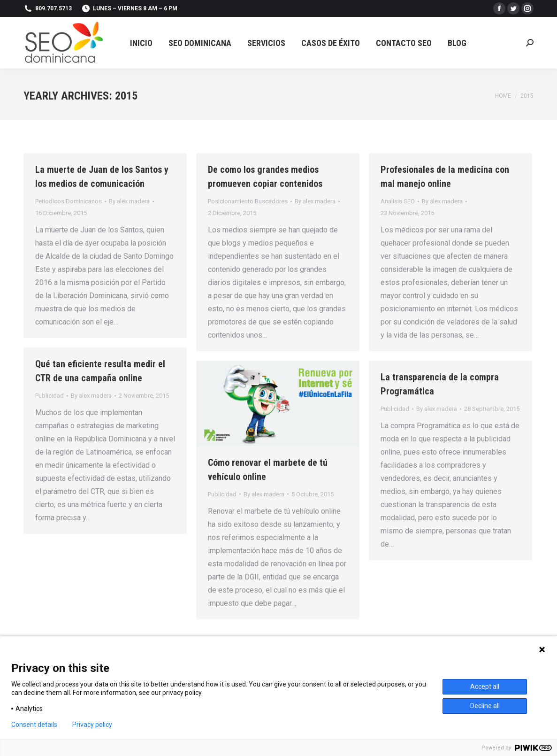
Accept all (485, 687)
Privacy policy (92, 725)
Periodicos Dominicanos (69, 201)
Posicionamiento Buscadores (248, 201)
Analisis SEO (398, 201)
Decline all (485, 706)
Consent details (34, 725)
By (129, 201)
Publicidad (50, 396)
